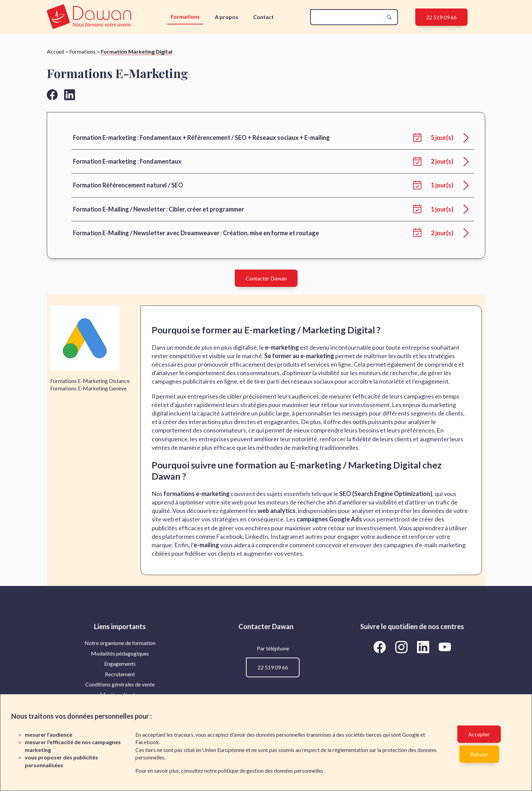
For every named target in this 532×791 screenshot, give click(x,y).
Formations (185, 16)
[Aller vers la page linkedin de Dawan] (70, 95)
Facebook (147, 742)
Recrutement (120, 674)
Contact (263, 17)
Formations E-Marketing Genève (88, 388)
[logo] (91, 17)
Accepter (479, 734)
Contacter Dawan (266, 278)
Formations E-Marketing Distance (90, 381)
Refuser (479, 754)
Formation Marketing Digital (137, 51)
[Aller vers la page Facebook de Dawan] (381, 647)
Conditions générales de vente (120, 684)
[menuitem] (120, 643)
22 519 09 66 (441, 17)
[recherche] (348, 17)
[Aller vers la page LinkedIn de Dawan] (424, 647)
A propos (226, 17)
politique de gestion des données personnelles (271, 770)
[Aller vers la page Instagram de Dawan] (402, 647)
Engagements (120, 664)
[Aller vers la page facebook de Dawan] (52, 95)
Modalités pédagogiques (120, 653)
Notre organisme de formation (120, 643)
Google (411, 734)
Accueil (55, 51)
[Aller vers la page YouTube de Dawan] (445, 647)
